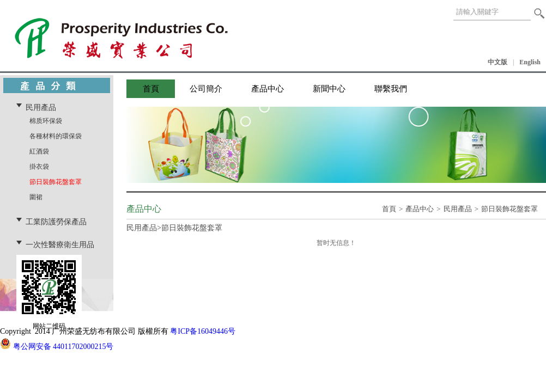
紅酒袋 (39, 151)
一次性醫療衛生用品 (60, 244)
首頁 (151, 89)
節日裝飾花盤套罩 (56, 182)
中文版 (498, 62)
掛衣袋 (39, 167)
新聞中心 (329, 89)
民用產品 (41, 107)
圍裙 (36, 197)
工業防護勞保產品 (56, 222)
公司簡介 (206, 89)
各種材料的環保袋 (56, 136)
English (530, 62)
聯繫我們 (391, 89)
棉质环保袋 (46, 121)
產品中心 (268, 89)
